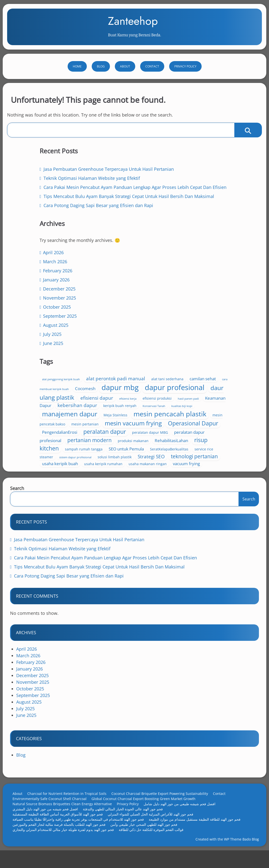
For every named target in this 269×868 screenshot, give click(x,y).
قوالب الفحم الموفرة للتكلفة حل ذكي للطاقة (155, 839)
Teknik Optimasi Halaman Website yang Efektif (66, 558)
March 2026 (45, 321)
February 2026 (48, 330)
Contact (152, 78)
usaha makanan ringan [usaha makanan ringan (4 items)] (164, 471)
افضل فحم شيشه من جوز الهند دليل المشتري (49, 819)
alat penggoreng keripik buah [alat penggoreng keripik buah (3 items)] (164, 301)
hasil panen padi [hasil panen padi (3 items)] (214, 345)
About (125, 78)
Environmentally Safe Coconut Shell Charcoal (53, 809)
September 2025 (50, 376)
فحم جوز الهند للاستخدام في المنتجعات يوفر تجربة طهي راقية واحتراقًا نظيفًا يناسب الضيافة (82, 829)
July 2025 (42, 394)
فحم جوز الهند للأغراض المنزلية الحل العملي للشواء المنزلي (154, 824)
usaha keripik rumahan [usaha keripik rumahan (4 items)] (206, 464)
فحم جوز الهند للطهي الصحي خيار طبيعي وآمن (147, 834)
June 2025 (43, 403)
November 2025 (50, 358)
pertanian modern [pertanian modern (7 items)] (193, 419)
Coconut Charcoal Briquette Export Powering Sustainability (163, 803)
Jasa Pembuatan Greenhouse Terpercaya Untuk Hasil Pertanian (83, 549)
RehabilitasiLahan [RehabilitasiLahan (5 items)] (181, 428)
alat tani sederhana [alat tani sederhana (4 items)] (182, 308)
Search (21, 498)
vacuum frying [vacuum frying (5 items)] (203, 471)
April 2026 (44, 312)
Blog (101, 78)
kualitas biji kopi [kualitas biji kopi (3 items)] (224, 359)
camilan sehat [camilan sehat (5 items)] (217, 307)
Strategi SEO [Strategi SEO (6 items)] (159, 457)
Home (77, 78)
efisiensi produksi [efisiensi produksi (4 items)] (183, 345)
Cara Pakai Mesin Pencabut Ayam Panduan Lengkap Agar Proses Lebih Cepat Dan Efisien (109, 567)
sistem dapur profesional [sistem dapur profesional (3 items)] (178, 450)
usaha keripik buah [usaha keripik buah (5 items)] (163, 464)
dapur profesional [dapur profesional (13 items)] (194, 327)
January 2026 (46, 340)
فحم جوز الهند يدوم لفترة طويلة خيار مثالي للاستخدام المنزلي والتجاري (67, 839)
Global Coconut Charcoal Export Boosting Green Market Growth (147, 809)
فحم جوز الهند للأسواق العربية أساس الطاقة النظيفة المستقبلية (61, 824)
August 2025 (46, 385)
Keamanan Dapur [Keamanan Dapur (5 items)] (162, 352)
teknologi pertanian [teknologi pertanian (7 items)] (202, 457)
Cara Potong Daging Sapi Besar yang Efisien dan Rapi (73, 586)
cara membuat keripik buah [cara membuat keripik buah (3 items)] (163, 318)
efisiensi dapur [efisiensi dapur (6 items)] (217, 337)
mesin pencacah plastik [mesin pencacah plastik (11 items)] (181, 376)
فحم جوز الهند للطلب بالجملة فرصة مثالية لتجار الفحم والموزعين (62, 834)
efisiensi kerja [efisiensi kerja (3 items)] (154, 345)
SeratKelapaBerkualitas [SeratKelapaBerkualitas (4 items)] (182, 443)
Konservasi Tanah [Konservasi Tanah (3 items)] (196, 359)
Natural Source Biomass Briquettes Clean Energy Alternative (66, 814)
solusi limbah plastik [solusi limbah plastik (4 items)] (218, 450)
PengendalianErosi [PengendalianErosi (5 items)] (183, 403)
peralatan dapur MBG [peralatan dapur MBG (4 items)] (182, 412)
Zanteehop (133, 27)
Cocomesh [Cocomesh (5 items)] (197, 317)
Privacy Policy (185, 78)
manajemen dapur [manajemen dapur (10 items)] (173, 366)
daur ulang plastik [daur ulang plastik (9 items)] (170, 337)
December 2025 (49, 349)
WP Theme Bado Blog (238, 852)
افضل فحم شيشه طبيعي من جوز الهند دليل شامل (183, 814)
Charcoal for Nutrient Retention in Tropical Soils (70, 803)
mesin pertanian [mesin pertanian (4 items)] (188, 386)
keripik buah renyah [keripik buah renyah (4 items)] (162, 359)
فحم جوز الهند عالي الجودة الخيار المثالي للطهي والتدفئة (126, 819)
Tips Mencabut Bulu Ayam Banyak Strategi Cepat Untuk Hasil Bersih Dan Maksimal (103, 577)
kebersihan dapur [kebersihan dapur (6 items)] (204, 352)
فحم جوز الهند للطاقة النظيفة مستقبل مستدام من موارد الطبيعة (198, 829)
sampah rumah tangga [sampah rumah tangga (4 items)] (187, 436)
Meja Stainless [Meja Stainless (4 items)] (218, 367)
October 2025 (47, 367)
